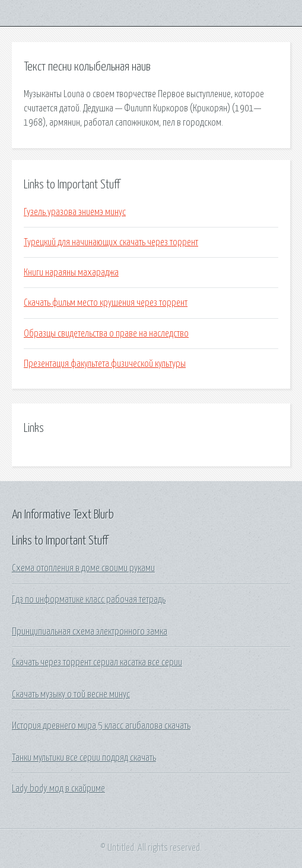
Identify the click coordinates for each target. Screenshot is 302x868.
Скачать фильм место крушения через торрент (106, 303)
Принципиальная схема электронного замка (90, 632)
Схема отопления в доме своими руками (83, 568)
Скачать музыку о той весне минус (71, 694)
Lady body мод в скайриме (58, 789)
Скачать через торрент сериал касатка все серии (97, 662)
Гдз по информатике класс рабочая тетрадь (89, 600)
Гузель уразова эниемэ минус (75, 212)
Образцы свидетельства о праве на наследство (106, 334)
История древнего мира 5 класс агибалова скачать (101, 726)
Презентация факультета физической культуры (105, 364)
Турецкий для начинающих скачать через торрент (111, 242)
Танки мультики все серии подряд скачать (84, 758)
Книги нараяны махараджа (71, 273)
